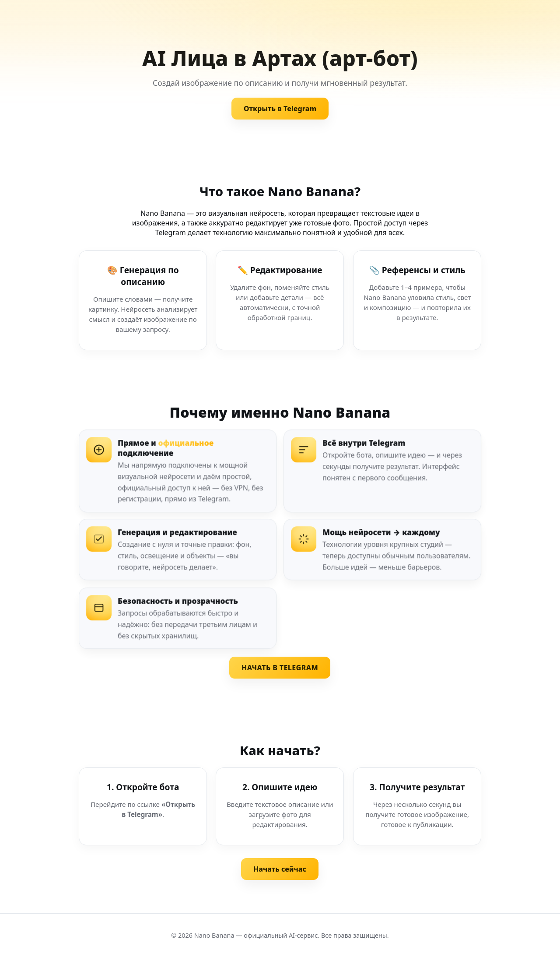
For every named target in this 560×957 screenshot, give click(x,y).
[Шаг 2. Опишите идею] (280, 806)
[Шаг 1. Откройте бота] (143, 806)
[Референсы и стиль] (417, 300)
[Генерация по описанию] (143, 300)
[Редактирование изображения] (280, 300)
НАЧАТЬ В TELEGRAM (280, 668)
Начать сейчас (280, 869)
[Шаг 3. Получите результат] (417, 806)
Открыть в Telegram (280, 109)
